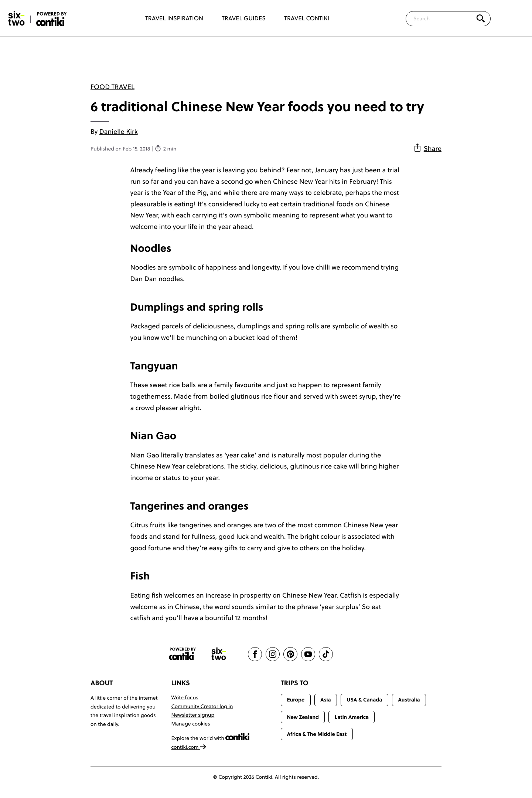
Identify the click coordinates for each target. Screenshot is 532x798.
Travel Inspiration (174, 18)
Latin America (352, 717)
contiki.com (189, 747)
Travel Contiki (307, 18)
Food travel (112, 87)
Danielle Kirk (119, 131)
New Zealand (303, 717)
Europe (296, 700)
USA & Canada (364, 700)
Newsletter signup (193, 715)
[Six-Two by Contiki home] (17, 18)
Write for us (185, 697)
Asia (325, 700)
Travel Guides (244, 18)
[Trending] (513, 18)
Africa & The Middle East (317, 734)
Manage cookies (191, 724)
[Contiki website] (183, 654)
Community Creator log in (202, 706)
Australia (409, 700)
